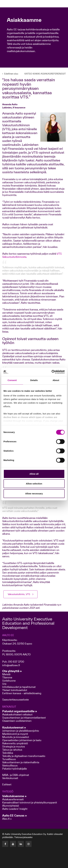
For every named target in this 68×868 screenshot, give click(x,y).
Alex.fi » (7, 819)
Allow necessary (34, 494)
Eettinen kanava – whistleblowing (22, 693)
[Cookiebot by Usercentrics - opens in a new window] (51, 372)
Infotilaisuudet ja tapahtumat (19, 687)
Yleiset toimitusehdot (15, 690)
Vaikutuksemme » (14, 796)
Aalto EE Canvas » (15, 815)
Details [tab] (34, 380)
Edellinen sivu (10, 74)
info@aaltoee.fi (11, 665)
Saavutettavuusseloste (16, 700)
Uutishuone (9, 681)
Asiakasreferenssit (13, 799)
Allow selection (34, 484)
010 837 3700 (16, 662)
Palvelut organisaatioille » (20, 711)
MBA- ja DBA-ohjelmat (16, 775)
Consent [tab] (12, 380)
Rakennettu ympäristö (15, 743)
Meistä (6, 674)
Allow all (34, 474)
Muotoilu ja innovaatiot (16, 737)
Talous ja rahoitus (12, 750)
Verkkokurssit (10, 778)
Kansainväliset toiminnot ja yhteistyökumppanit (30, 802)
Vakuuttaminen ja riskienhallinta (21, 762)
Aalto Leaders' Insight (15, 809)
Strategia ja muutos (14, 746)
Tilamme (7, 677)
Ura (4, 684)
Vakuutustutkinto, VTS (19, 594)
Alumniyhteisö (11, 806)
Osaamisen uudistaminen (17, 721)
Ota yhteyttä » (12, 671)
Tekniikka (8, 753)
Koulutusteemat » (14, 727)
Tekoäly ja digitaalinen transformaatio (24, 756)
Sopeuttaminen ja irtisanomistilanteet (24, 718)
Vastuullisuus (10, 765)
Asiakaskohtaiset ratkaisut (17, 714)
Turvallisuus (9, 759)
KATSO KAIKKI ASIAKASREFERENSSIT (45, 74)
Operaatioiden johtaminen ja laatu (22, 740)
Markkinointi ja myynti (15, 734)
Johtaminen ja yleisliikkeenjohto (21, 731)
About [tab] (56, 380)
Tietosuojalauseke (23, 837)
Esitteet (7, 784)
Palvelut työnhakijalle (15, 769)
